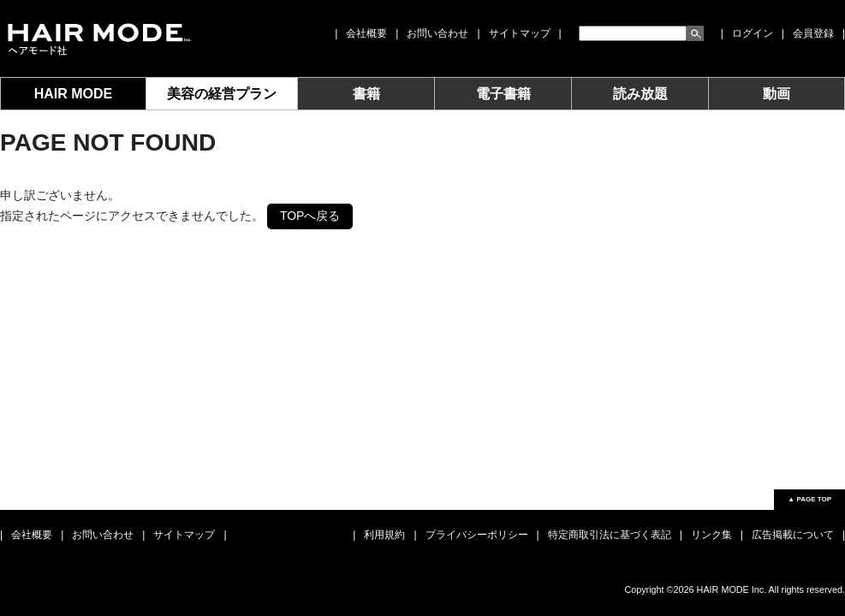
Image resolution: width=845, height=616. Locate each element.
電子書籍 (503, 94)
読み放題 (640, 94)
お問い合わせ (437, 33)
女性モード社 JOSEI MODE (98, 38)
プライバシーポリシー (477, 535)
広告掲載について (793, 535)
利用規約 (384, 535)
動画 (777, 94)
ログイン (753, 33)
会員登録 (813, 33)
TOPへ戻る (310, 216)
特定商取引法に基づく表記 (610, 535)
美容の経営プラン (222, 94)
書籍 (366, 94)
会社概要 (366, 33)
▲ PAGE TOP (809, 499)
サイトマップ (520, 33)
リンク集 (711, 535)
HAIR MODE (74, 94)
